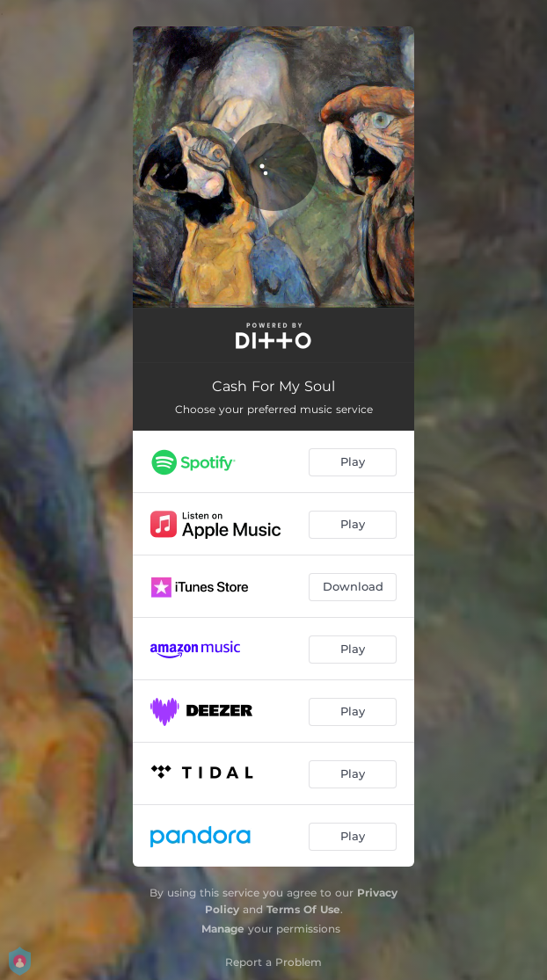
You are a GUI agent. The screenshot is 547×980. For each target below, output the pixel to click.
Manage (223, 929)
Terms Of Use (303, 909)
